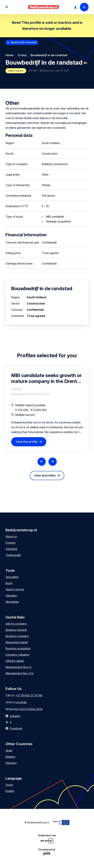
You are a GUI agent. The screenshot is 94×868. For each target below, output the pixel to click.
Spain (9, 750)
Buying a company (17, 636)
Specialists (12, 577)
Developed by (47, 852)
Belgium (10, 757)
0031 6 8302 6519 (31, 709)
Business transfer (16, 630)
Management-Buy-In (18, 667)
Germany (11, 763)
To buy (22, 55)
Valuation (11, 596)
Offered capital (15, 661)
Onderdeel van (47, 839)
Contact (10, 543)
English (10, 791)
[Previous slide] (42, 462)
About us (11, 536)
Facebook (16, 728)
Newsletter (12, 602)
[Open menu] (7, 7)
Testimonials (13, 555)
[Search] (84, 7)
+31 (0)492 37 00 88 (29, 695)
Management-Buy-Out (20, 673)
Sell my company (16, 624)
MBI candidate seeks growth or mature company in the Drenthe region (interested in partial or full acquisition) (47, 378)
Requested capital (17, 642)
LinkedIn (15, 716)
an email (21, 702)
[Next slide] (53, 462)
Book (9, 583)
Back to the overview (24, 42)
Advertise (11, 549)
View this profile (27, 442)
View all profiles (45, 475)
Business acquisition (18, 648)
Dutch (9, 785)
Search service (15, 589)
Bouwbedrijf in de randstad (49, 55)
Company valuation (18, 655)
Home (9, 55)
